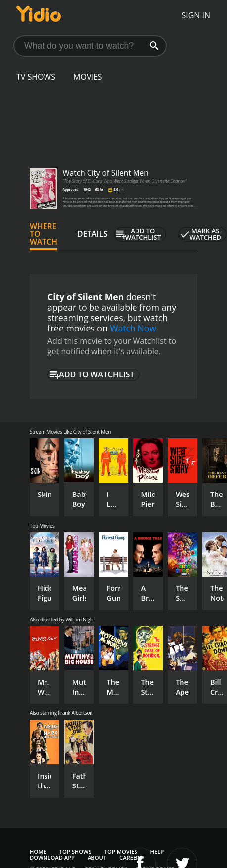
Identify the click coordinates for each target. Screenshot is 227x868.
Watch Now (133, 328)
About (97, 857)
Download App (52, 857)
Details (92, 234)
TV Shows (36, 77)
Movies (88, 77)
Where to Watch (44, 234)
